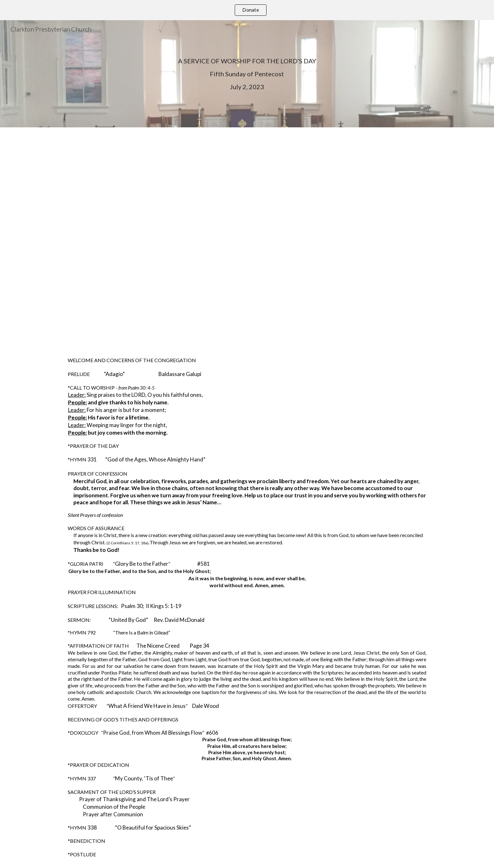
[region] (247, 10)
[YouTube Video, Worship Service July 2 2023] (247, 237)
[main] (247, 74)
